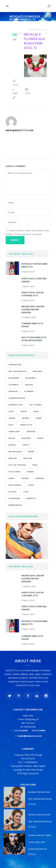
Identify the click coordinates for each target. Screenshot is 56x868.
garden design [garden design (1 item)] (17, 398)
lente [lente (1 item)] (26, 445)
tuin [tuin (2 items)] (26, 492)
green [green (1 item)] (12, 418)
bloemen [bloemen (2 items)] (31, 378)
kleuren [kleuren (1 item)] (26, 438)
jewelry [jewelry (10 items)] (31, 431)
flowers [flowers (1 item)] (29, 391)
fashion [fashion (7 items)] (13, 391)
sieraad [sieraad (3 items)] (40, 478)
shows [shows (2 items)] (25, 478)
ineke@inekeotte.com (30, 736)
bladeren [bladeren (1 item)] (14, 378)
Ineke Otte (14, 26)
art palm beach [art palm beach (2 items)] (17, 371)
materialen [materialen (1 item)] (15, 452)
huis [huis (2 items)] (11, 425)
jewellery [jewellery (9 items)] (14, 431)
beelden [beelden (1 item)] (37, 371)
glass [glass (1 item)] (24, 411)
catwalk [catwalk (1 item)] (14, 385)
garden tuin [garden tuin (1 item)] (16, 405)
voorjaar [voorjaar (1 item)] (14, 498)
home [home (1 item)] (39, 418)
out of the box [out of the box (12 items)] (17, 465)
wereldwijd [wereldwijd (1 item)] (15, 505)
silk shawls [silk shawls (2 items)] (15, 485)
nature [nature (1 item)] (13, 458)
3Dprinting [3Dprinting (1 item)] (15, 365)
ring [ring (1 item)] (35, 465)
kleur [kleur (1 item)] (12, 438)
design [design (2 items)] (29, 385)
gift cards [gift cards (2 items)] (35, 405)
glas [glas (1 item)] (11, 411)
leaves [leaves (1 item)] (12, 445)
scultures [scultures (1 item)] (14, 472)
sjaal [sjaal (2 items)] (31, 485)
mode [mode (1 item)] (31, 452)
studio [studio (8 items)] (13, 492)
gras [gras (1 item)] (36, 411)
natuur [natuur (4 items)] (28, 458)
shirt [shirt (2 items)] (12, 478)
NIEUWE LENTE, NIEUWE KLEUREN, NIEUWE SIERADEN (33, 310)
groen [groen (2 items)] (25, 418)
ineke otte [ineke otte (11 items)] (26, 425)
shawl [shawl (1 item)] (30, 472)
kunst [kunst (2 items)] (41, 438)
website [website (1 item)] (31, 498)
